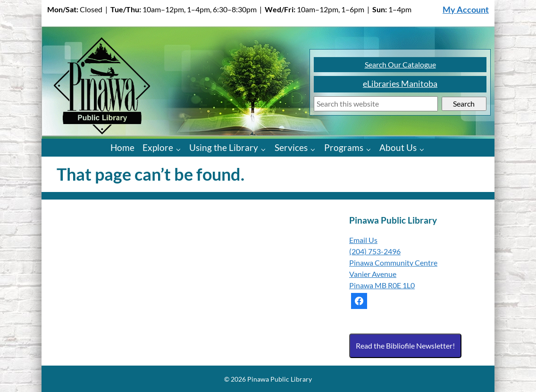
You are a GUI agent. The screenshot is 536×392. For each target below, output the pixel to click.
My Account (466, 10)
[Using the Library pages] (265, 149)
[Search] (376, 104)
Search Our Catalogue (400, 64)
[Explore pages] (180, 149)
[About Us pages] (424, 149)
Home (122, 147)
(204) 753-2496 (375, 251)
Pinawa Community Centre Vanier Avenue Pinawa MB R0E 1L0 (393, 274)
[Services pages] (315, 149)
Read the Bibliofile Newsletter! (405, 346)
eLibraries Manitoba (400, 84)
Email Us (363, 240)
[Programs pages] (371, 149)
